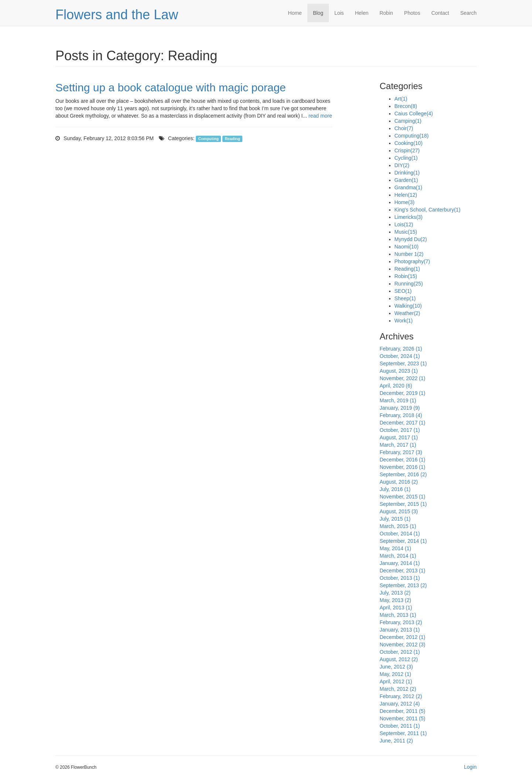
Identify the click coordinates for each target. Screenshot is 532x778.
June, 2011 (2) (396, 741)
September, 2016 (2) (403, 474)
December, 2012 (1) (403, 637)
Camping (408, 121)
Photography (412, 261)
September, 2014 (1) (403, 541)
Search (468, 13)
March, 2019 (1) (398, 400)
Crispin (407, 150)
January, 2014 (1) (400, 563)
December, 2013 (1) (403, 571)
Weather (407, 313)
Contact (440, 13)
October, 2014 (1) (400, 534)
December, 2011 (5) (403, 711)
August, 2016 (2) (399, 482)
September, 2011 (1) (403, 733)
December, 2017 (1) (403, 423)
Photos (412, 13)
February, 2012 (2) (401, 696)
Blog (318, 13)
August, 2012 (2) (399, 659)
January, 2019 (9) (400, 408)
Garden (406, 180)
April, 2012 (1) (396, 681)
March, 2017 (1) (398, 445)
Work (404, 321)
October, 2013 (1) (400, 578)
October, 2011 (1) (400, 726)
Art (401, 99)
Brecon (406, 106)
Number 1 (409, 254)
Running (409, 284)
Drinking (407, 173)
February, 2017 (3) (401, 452)
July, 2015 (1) (395, 519)
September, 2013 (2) (403, 585)
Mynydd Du (411, 239)
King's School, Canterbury (428, 210)
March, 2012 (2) (398, 689)
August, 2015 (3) (399, 511)
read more (320, 116)
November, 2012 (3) (403, 645)
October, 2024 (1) (400, 356)
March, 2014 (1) (398, 556)
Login (470, 767)
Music (406, 232)
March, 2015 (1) (398, 526)
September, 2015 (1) (403, 504)
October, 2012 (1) (400, 652)
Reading (232, 139)
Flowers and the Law (117, 15)
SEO (403, 291)
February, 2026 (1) (401, 349)
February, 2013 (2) (401, 622)
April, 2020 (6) (396, 386)
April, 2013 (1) (396, 608)
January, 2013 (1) (400, 630)
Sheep (405, 298)
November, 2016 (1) (403, 467)
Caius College (414, 114)
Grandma (408, 187)
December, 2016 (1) (403, 460)
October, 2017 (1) (400, 430)
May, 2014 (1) (395, 548)
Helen (362, 13)
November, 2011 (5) (403, 718)
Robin (386, 13)
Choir (404, 128)
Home (295, 13)
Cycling (406, 158)
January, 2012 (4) (400, 704)
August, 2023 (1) (399, 371)
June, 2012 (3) (396, 667)
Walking (408, 306)
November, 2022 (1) (403, 378)
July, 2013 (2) (395, 593)
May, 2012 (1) (395, 674)
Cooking (409, 143)
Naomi (407, 247)
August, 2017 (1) (399, 437)
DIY (402, 165)
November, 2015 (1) (403, 497)
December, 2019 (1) (403, 393)
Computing (209, 139)
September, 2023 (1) (403, 363)
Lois (339, 13)
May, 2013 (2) (395, 600)
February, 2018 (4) (401, 415)
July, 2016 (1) (395, 489)
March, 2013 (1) (398, 615)
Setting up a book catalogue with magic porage (171, 87)
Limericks (409, 217)
